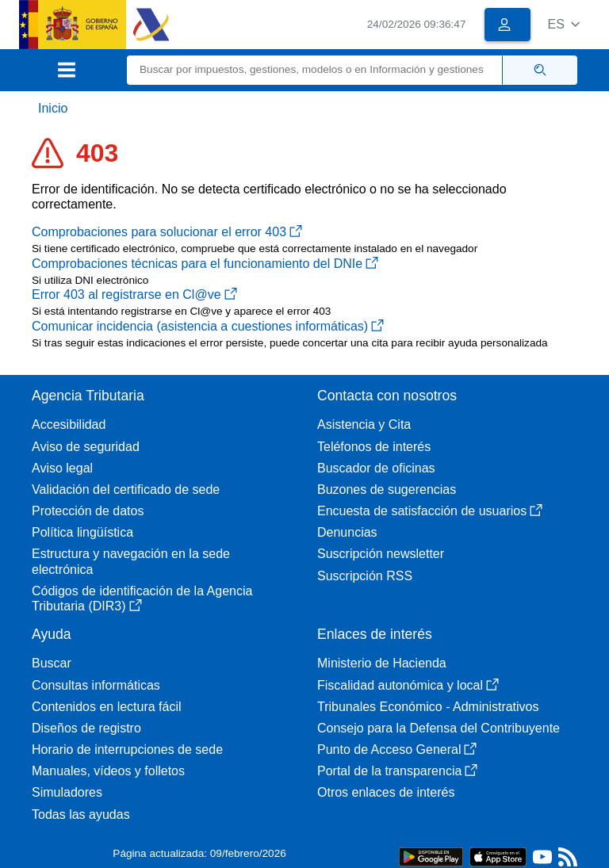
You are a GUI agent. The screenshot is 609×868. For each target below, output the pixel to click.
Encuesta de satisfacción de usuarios (430, 511)
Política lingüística (82, 532)
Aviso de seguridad (86, 447)
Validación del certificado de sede (126, 489)
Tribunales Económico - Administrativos (428, 707)
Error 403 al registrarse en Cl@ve (134, 294)
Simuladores (67, 792)
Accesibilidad (69, 424)
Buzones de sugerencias (387, 489)
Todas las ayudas (81, 814)
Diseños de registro (86, 728)
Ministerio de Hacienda (382, 663)
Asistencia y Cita (364, 424)
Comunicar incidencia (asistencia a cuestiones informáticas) (208, 326)
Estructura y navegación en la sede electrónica (131, 561)
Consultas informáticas (96, 685)
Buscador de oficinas (376, 468)
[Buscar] (315, 70)
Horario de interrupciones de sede (127, 749)
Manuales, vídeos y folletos (108, 771)
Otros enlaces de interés (386, 792)
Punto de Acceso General (397, 749)
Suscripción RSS (365, 576)
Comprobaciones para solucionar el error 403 (167, 232)
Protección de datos (88, 511)
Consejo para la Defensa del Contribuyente (439, 728)
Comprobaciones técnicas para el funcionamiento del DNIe (205, 264)
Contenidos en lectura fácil (107, 707)
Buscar (52, 663)
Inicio (53, 108)
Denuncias (347, 532)
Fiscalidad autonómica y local (408, 685)
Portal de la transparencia (397, 771)
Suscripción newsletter (381, 554)
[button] (563, 24)
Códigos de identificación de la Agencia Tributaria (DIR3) (142, 598)
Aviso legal (62, 468)
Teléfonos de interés (374, 447)
